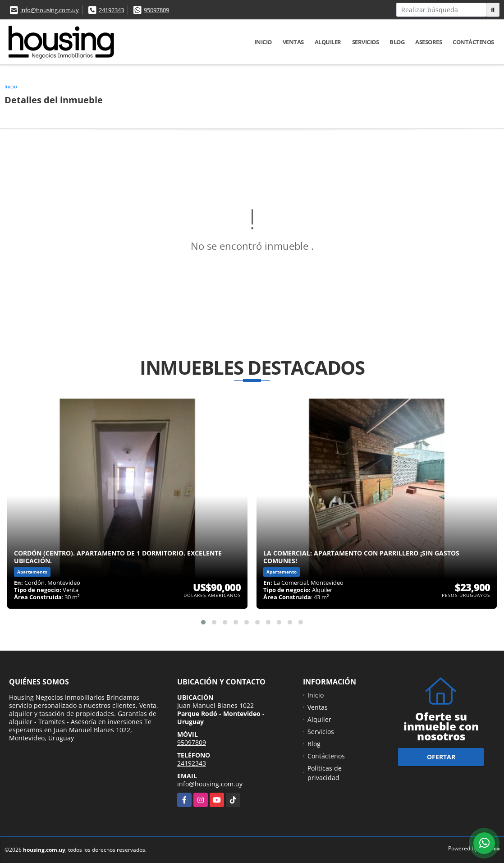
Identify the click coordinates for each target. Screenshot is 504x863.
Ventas (293, 42)
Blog (397, 42)
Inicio (263, 42)
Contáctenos (473, 42)
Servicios (366, 42)
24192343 (111, 10)
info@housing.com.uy (50, 10)
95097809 (156, 10)
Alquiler (328, 42)
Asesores (428, 42)
